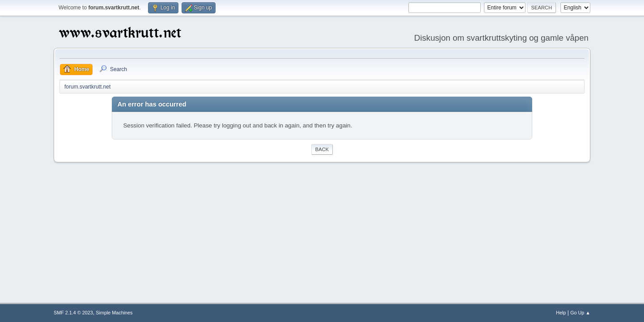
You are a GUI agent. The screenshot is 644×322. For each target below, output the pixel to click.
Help (561, 313)
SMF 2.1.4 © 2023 (73, 313)
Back (322, 149)
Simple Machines (114, 313)
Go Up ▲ (580, 313)
